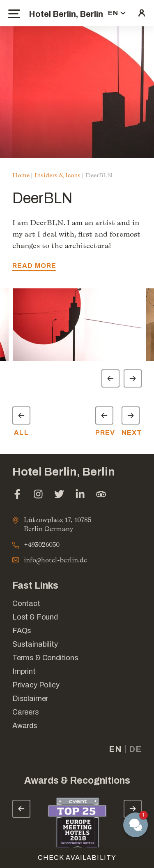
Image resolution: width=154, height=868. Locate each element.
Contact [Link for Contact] (26, 603)
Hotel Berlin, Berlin (66, 14)
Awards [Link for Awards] (25, 726)
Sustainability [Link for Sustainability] (35, 644)
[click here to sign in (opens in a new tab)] (142, 13)
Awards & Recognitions (77, 781)
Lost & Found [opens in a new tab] (35, 617)
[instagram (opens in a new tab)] (38, 495)
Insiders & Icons (57, 175)
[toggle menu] (14, 14)
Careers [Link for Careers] (26, 712)
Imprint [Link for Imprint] (24, 671)
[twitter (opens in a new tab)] (59, 495)
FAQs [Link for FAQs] (22, 631)
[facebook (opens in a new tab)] (17, 495)
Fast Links (35, 586)
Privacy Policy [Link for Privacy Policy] (36, 685)
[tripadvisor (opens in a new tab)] (101, 495)
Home (21, 175)
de (135, 749)
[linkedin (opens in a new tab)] (80, 495)
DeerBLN (99, 175)
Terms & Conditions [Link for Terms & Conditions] (45, 658)
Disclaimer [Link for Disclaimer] (30, 699)
